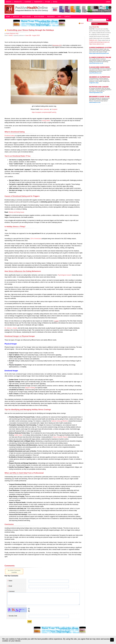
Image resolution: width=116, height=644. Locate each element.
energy (44, 121)
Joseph (15, 328)
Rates (55, 2)
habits (21, 435)
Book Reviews (39, 17)
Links (60, 17)
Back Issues (27, 17)
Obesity (11, 212)
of (34, 239)
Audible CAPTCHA (29, 611)
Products (18, 2)
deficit (48, 121)
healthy (16, 435)
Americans (38, 239)
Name (10, 581)
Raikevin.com (93, 40)
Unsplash (55, 109)
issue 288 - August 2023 (33, 35)
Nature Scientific (58, 437)
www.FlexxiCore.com (95, 73)
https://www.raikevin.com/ (97, 44)
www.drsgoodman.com (96, 92)
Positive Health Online (27, 9)
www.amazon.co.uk (95, 102)
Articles (16, 17)
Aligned (28, 388)
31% (32, 239)
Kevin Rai (96, 27)
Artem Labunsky (44, 109)
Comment (12, 591)
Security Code (13, 616)
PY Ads (48, 2)
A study (56, 321)
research (69, 275)
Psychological (62, 275)
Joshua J (9, 328)
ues (23, 212)
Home (8, 17)
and (15, 212)
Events (9, 2)
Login (108, 2)
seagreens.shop (94, 83)
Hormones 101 (57, 45)
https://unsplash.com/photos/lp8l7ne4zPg (44, 112)
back (82, 23)
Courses (28, 2)
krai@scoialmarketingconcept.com (99, 42)
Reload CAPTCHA (29, 609)
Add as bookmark (6, 30)
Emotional (8, 136)
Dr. (5, 328)
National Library (56, 421)
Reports (65, 437)
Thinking (32, 388)
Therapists (38, 2)
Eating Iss (19, 212)
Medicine (65, 421)
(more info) (12, 34)
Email (10, 586)
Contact (67, 17)
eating (12, 136)
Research (51, 17)
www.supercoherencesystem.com (99, 53)
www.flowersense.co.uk (96, 63)
